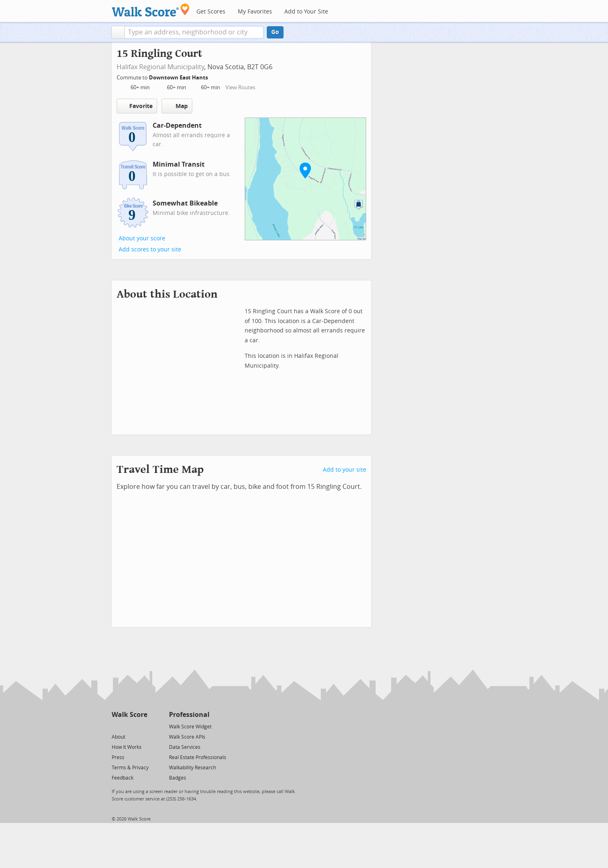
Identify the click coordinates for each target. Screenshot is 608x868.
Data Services (185, 747)
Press (118, 757)
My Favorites (255, 12)
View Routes (240, 87)
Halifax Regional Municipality (160, 67)
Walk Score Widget (190, 727)
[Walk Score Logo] (151, 10)
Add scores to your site (150, 250)
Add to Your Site (306, 12)
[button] (118, 32)
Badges (178, 778)
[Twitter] (116, 726)
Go (275, 32)
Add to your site (345, 470)
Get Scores (211, 12)
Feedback (123, 778)
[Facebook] (129, 726)
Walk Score (129, 715)
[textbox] (194, 32)
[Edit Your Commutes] (213, 76)
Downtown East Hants (179, 78)
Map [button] (177, 106)
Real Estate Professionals (198, 757)
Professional (189, 715)
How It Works (127, 747)
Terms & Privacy (130, 768)
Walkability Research (193, 768)
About (118, 737)
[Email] (142, 726)
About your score (142, 238)
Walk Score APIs (187, 737)
